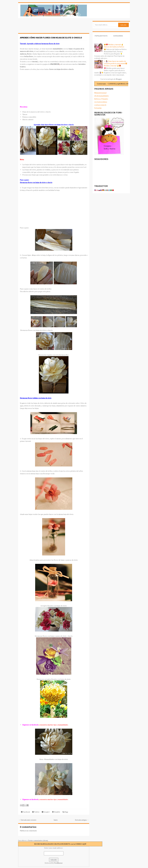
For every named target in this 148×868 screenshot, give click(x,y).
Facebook (26, 812)
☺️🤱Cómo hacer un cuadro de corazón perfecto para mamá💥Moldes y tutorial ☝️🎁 (116, 63)
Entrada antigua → (82, 820)
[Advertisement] (37, 27)
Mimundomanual (100, 93)
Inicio (56, 820)
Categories (118, 36)
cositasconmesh (100, 105)
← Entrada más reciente (28, 820)
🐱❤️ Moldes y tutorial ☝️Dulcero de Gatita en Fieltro (114, 46)
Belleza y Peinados (101, 99)
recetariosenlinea (101, 102)
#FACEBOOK (55, 64)
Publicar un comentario (28, 831)
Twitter (36, 812)
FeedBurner (58, 863)
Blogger (119, 79)
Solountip (98, 108)
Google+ (46, 812)
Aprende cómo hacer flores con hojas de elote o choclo (51, 38)
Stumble (56, 812)
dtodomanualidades (102, 96)
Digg (65, 812)
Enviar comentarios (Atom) (38, 840)
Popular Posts (101, 36)
